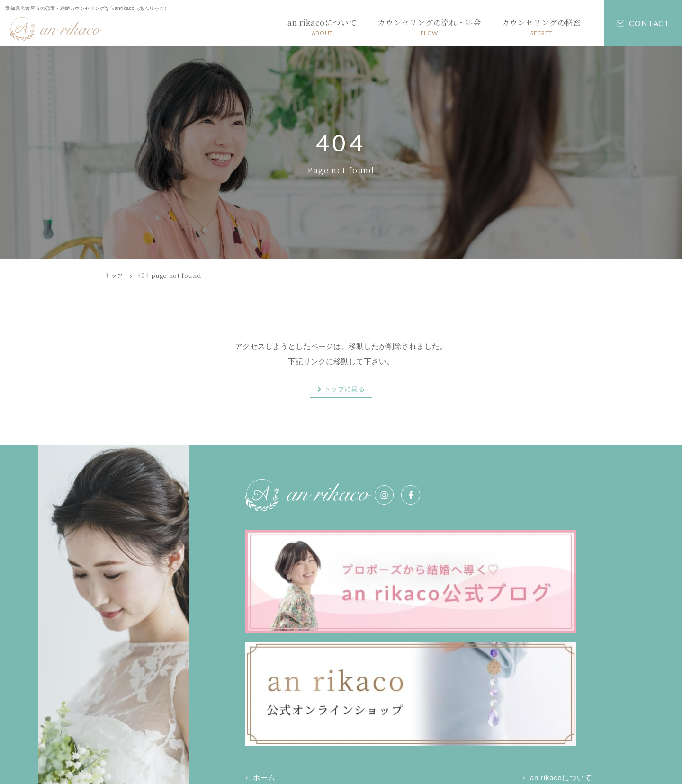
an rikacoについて (407, 616)
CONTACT (643, 23)
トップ (114, 275)
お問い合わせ (399, 637)
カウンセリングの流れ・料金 (536, 616)
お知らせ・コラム (518, 637)
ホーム (264, 616)
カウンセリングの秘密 (290, 637)
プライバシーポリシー (275, 763)
